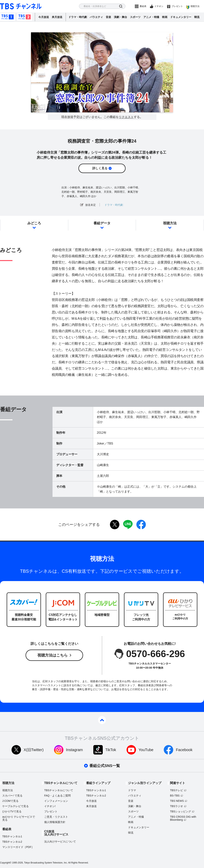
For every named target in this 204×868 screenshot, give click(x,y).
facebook (141, 525)
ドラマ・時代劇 (78, 17)
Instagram (75, 750)
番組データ (102, 223)
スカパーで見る (12, 796)
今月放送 (44, 17)
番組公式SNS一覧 (105, 766)
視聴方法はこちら (53, 655)
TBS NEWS (177, 801)
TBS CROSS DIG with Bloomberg (183, 818)
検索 (121, 6)
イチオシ (159, 6)
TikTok (111, 750)
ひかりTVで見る (12, 811)
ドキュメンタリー (181, 17)
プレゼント (177, 6)
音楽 (108, 17)
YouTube (146, 750)
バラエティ (96, 17)
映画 (165, 17)
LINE (128, 525)
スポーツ (135, 17)
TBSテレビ (177, 790)
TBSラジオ (177, 806)
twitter (115, 525)
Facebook (184, 750)
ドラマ (132, 790)
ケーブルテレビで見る (15, 806)
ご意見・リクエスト (56, 817)
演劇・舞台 (121, 17)
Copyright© (6, 863)
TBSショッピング (180, 811)
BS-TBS (175, 796)
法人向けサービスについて (60, 842)
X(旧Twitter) (34, 750)
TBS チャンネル (21, 6)
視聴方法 (195, 6)
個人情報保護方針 (55, 822)
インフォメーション (56, 801)
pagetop (102, 720)
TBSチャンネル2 (25, 17)
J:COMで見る (10, 801)
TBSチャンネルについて (59, 790)
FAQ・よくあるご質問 (57, 796)
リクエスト (126, 117)
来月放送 (57, 17)
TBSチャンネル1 (8, 17)
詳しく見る (100, 168)
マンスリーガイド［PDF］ (18, 847)
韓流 (197, 17)
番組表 (143, 6)
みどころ (34, 223)
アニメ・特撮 (151, 17)
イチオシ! (50, 806)
